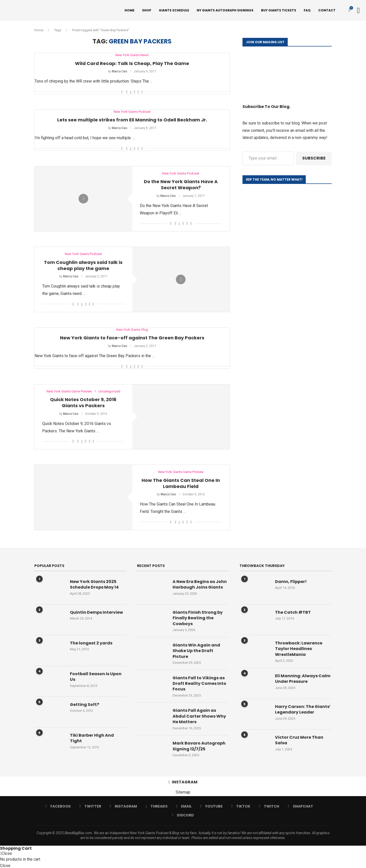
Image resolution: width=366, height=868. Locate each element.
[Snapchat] (300, 806)
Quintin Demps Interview (96, 612)
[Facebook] (58, 806)
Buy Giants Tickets (279, 10)
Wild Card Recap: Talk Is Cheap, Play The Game (132, 63)
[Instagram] (123, 806)
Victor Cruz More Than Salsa (299, 740)
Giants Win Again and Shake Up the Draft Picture (196, 651)
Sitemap (183, 792)
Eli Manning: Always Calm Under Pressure (303, 679)
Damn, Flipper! (291, 582)
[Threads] (157, 806)
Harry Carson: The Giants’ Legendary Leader (303, 709)
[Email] (184, 806)
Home (129, 10)
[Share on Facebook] (127, 92)
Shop (147, 10)
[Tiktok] (241, 806)
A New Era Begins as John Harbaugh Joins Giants (200, 585)
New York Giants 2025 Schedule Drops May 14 (94, 585)
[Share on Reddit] (138, 92)
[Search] (358, 10)
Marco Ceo (119, 71)
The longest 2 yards (91, 643)
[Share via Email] (142, 92)
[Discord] (183, 815)
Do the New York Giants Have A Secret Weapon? (181, 185)
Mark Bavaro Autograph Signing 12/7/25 (199, 746)
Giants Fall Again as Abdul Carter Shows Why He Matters (199, 716)
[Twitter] (90, 806)
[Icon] (83, 199)
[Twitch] (269, 806)
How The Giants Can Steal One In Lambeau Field (181, 483)
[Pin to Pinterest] (135, 92)
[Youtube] (211, 806)
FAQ (307, 10)
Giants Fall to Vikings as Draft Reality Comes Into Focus (199, 684)
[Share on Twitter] (131, 92)
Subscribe (314, 158)
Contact (327, 10)
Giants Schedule (174, 10)
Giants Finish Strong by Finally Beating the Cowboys (198, 618)
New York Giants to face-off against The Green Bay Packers (132, 338)
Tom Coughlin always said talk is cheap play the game (83, 265)
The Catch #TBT (293, 612)
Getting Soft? (85, 705)
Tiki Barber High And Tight (92, 738)
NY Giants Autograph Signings (225, 10)
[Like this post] (122, 92)
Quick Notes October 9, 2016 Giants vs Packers (83, 403)
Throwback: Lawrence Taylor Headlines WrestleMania (299, 649)
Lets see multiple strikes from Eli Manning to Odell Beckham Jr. (132, 120)
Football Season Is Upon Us (96, 677)
